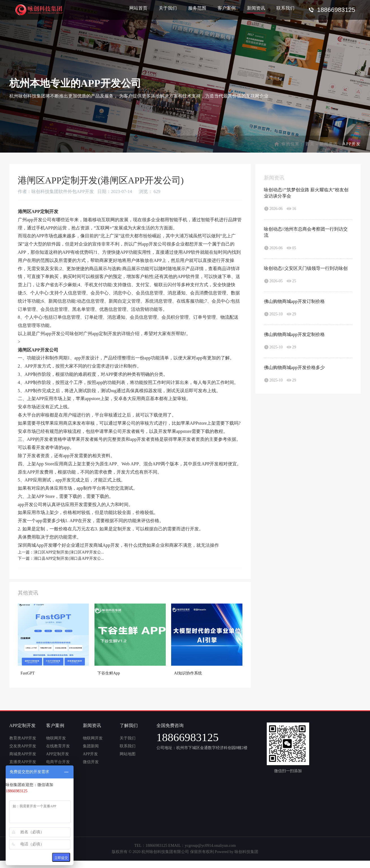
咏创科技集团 (246, 852)
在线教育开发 (58, 746)
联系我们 (285, 8)
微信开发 (91, 762)
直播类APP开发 (23, 762)
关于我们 (168, 8)
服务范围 (197, 8)
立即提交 (61, 858)
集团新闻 (91, 746)
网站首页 (138, 8)
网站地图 (128, 754)
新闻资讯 (256, 8)
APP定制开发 (58, 754)
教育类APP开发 (23, 738)
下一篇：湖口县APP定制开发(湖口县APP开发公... (61, 558)
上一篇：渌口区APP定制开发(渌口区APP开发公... (61, 552)
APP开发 (91, 754)
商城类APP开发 (23, 754)
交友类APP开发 (23, 746)
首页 (310, 144)
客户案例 (227, 8)
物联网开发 (56, 738)
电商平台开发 (58, 762)
